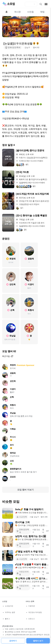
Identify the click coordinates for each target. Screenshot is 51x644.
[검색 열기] (41, 4)
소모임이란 (9, 606)
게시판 (17, 12)
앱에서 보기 (38, 641)
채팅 (42, 12)
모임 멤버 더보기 (26, 490)
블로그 (7, 619)
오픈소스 (32, 619)
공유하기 (13, 641)
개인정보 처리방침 (35, 612)
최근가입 (8, 356)
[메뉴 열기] (46, 4)
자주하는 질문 (10, 612)
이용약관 (32, 606)
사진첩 (30, 12)
